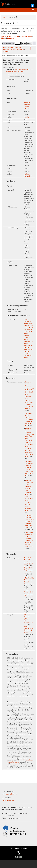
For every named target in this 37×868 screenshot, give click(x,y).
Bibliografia (21, 49)
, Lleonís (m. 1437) (27, 337)
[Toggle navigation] (33, 10)
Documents (6, 49)
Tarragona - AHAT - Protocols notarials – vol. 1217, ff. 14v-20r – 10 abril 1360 (29, 388)
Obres (5, 47)
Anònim (26, 117)
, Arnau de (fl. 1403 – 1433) (28, 331)
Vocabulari (6, 51)
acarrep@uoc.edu (8, 800)
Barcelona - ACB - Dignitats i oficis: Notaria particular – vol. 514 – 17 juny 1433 (29, 403)
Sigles (4, 38)
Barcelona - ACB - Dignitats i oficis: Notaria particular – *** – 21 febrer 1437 (29, 419)
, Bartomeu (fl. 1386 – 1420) (28, 321)
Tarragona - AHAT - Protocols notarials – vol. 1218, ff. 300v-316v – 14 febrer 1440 (29, 434)
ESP (30, 49)
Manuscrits (11, 47)
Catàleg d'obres (26, 37)
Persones (13, 49)
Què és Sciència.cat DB (10, 37)
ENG (30, 51)
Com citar (11, 38)
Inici (4, 17)
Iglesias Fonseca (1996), (29, 594)
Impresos (18, 47)
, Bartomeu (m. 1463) (28, 355)
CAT (30, 47)
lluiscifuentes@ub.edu (10, 794)
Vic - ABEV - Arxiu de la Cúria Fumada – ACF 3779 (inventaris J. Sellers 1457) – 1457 (29, 521)
